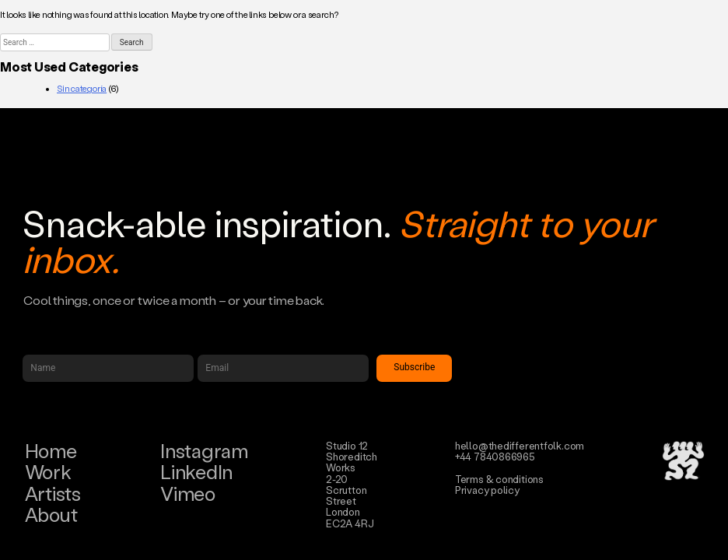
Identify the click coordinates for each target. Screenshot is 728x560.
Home (51, 451)
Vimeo (188, 493)
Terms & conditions (499, 479)
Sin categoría (82, 89)
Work (48, 472)
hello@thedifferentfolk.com (520, 445)
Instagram (204, 451)
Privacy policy (487, 490)
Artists (53, 493)
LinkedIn (196, 472)
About (51, 514)
